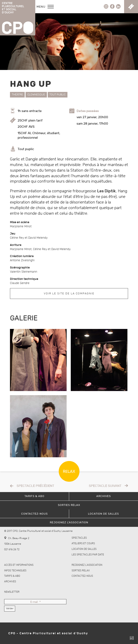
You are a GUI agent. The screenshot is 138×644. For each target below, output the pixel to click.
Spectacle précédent (35, 486)
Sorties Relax (81, 571)
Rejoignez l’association (87, 565)
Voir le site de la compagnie (69, 294)
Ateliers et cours (83, 543)
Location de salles (84, 549)
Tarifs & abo (12, 576)
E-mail (35, 602)
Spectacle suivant (105, 486)
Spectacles (79, 538)
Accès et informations (19, 565)
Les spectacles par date (88, 555)
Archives (10, 582)
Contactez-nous (82, 576)
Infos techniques (15, 571)
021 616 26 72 (12, 550)
